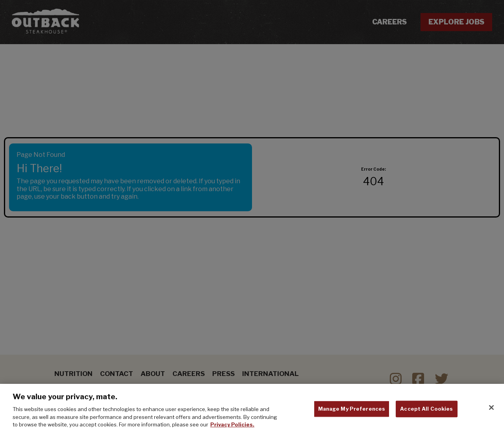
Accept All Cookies (426, 411)
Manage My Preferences (352, 411)
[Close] (491, 409)
